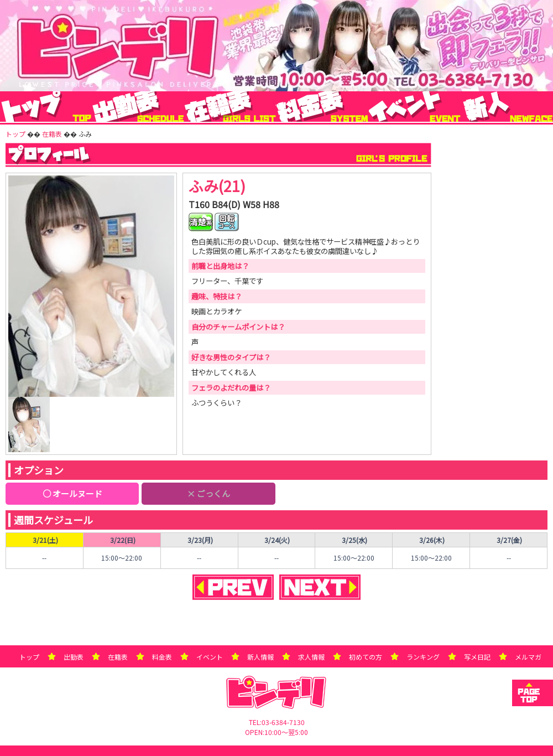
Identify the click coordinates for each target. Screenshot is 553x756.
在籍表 (118, 657)
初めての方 (366, 657)
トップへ (533, 693)
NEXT (320, 587)
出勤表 (74, 657)
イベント (210, 657)
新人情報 (260, 657)
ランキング (423, 657)
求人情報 (311, 657)
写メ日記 (477, 657)
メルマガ (528, 657)
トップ (29, 657)
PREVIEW (233, 587)
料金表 (162, 657)
